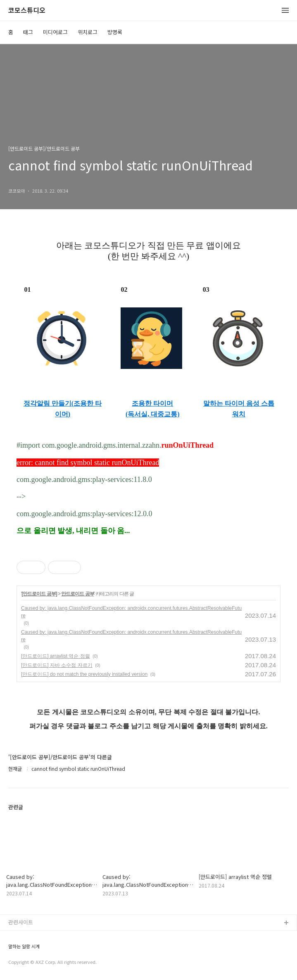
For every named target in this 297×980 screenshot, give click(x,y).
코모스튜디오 (27, 11)
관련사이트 (21, 922)
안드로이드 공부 (77, 594)
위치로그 (88, 32)
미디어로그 (55, 32)
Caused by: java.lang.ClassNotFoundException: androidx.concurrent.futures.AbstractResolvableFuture (131, 612)
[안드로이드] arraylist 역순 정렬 (56, 656)
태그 (28, 32)
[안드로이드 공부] (39, 594)
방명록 (115, 32)
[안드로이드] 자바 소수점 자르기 (57, 665)
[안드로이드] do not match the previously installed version (84, 674)
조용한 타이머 (152, 403)
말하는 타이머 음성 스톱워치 (239, 409)
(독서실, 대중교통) (153, 414)
